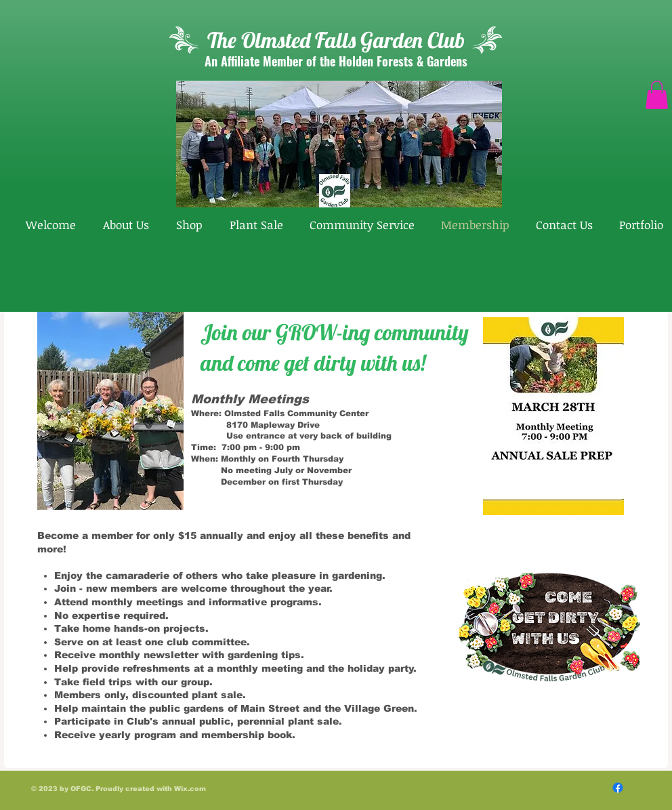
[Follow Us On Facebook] (618, 788)
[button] (657, 95)
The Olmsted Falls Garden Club (336, 40)
